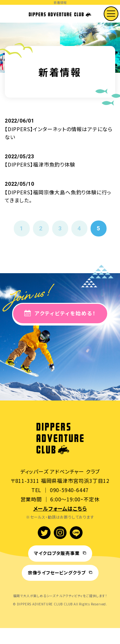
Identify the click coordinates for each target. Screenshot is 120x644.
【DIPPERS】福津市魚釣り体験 (40, 164)
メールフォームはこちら (60, 508)
